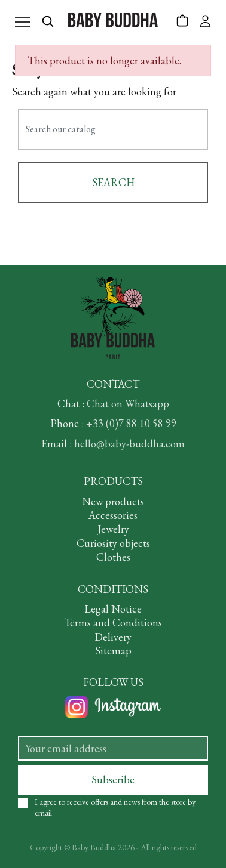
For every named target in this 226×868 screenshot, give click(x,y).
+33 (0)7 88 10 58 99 (131, 423)
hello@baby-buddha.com (129, 444)
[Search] (113, 129)
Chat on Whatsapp (128, 404)
